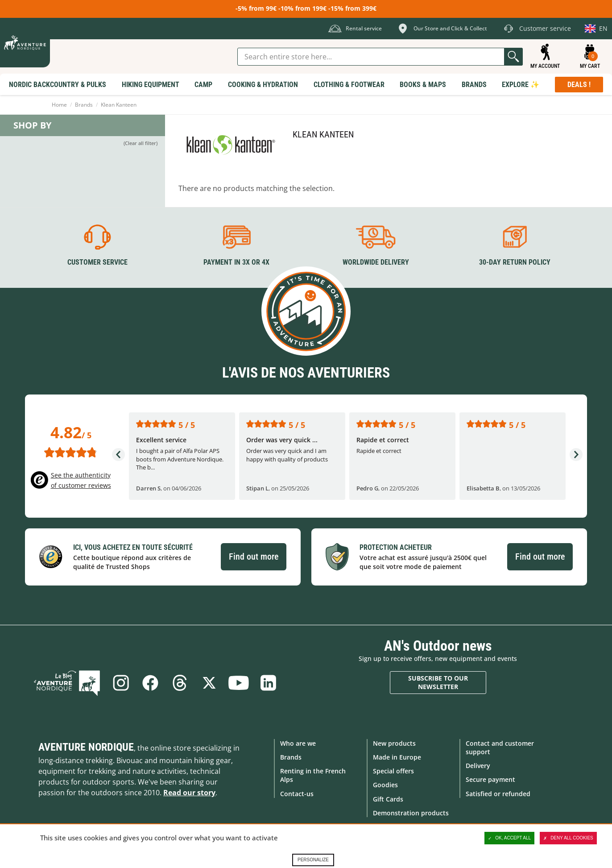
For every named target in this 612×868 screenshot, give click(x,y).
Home (59, 105)
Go (513, 57)
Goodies (385, 785)
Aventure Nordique (86, 747)
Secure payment (490, 779)
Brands (84, 105)
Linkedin (268, 683)
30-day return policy (515, 262)
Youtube (239, 683)
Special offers (393, 771)
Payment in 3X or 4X (236, 262)
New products (394, 743)
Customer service (97, 262)
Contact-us (297, 794)
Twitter (209, 683)
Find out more (254, 557)
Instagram (121, 683)
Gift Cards (388, 799)
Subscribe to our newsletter (438, 683)
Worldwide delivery (376, 262)
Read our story (189, 793)
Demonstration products (411, 813)
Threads (180, 683)
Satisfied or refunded (498, 794)
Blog (67, 683)
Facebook (150, 683)
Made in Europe (397, 757)
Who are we (298, 743)
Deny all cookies (568, 838)
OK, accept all (509, 838)
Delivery (478, 766)
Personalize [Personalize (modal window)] (313, 860)
